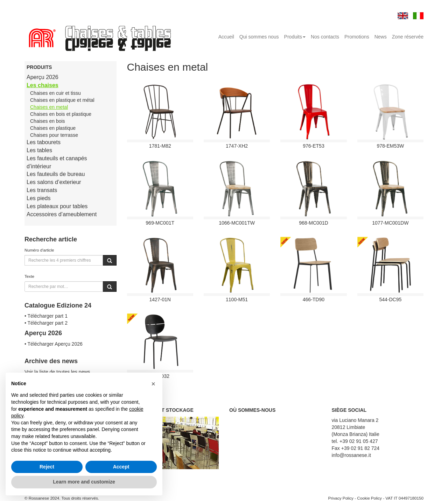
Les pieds (39, 198)
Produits (295, 37)
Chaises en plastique (53, 128)
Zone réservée (408, 37)
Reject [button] (47, 467)
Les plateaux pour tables (57, 206)
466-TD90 (314, 299)
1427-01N (160, 299)
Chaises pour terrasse (54, 135)
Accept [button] (121, 467)
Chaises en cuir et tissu (55, 93)
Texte (29, 276)
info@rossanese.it (351, 455)
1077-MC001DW (390, 223)
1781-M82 (160, 146)
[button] (153, 384)
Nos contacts (325, 37)
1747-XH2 (237, 146)
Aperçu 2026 (43, 77)
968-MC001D (313, 223)
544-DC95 (390, 299)
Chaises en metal (49, 107)
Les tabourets (44, 142)
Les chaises (43, 85)
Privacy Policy (341, 498)
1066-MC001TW (237, 223)
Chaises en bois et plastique (61, 114)
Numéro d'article (39, 250)
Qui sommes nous (259, 37)
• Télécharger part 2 (46, 323)
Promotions (357, 37)
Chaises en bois (48, 121)
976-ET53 (313, 146)
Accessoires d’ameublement (62, 214)
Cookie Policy (369, 498)
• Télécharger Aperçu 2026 (54, 344)
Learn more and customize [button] (84, 482)
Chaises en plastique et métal (62, 100)
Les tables (39, 150)
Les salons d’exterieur (54, 182)
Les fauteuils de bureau (56, 174)
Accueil (226, 37)
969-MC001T (160, 223)
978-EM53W (390, 146)
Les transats (42, 190)
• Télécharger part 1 (46, 316)
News (381, 37)
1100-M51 (237, 299)
